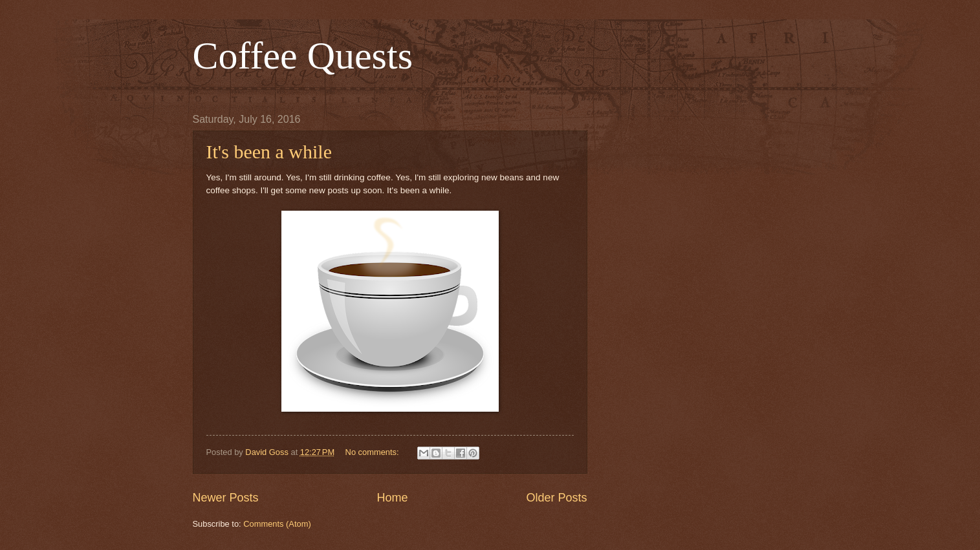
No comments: (374, 452)
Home (392, 498)
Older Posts (556, 498)
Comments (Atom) (277, 524)
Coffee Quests (303, 56)
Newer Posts (226, 498)
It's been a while (269, 152)
